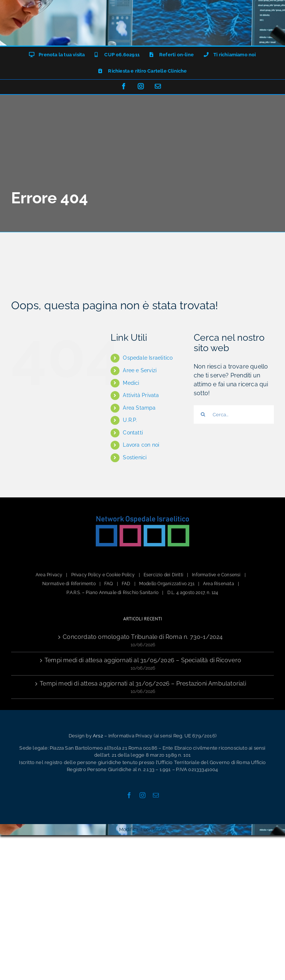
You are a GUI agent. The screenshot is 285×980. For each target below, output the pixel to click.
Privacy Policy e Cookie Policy (103, 575)
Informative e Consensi (216, 575)
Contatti (133, 433)
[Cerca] (203, 414)
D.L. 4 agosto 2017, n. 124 (193, 593)
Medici (131, 383)
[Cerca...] (234, 414)
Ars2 (98, 736)
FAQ (109, 584)
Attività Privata (141, 395)
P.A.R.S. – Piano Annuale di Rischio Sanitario (112, 593)
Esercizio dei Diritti (163, 575)
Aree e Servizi (140, 370)
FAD (126, 584)
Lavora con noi (141, 445)
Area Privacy (49, 575)
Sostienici (135, 457)
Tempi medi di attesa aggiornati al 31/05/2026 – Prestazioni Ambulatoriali (143, 684)
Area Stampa (139, 408)
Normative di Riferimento (69, 584)
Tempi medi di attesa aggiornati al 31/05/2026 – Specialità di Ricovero (143, 660)
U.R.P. (130, 420)
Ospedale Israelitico (148, 358)
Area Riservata (219, 584)
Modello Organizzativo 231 (167, 584)
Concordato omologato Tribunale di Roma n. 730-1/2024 (143, 637)
